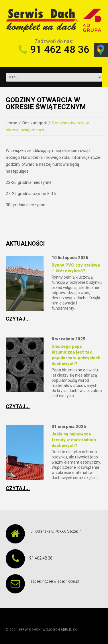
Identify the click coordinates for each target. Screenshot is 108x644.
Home (11, 123)
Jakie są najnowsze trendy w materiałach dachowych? (74, 440)
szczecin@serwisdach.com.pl (55, 581)
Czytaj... (18, 319)
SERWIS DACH (30, 630)
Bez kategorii (35, 123)
